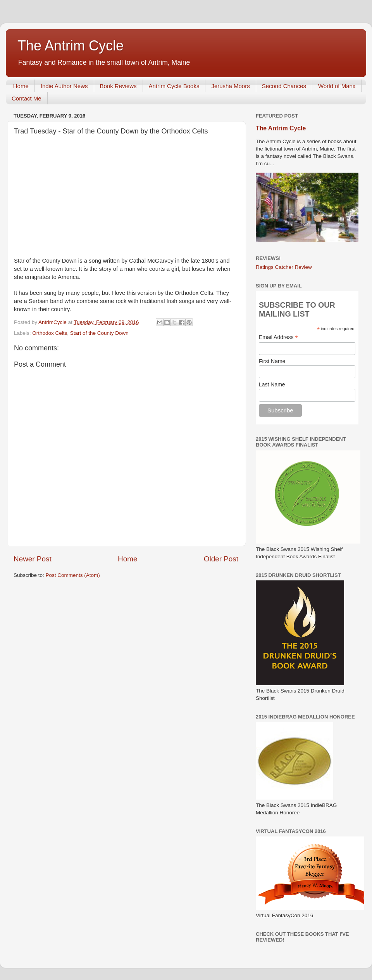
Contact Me (27, 98)
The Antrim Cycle (71, 46)
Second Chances (284, 86)
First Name (272, 361)
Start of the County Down (99, 333)
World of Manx (337, 86)
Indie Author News (64, 86)
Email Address (279, 337)
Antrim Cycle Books (174, 86)
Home (21, 86)
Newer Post (33, 559)
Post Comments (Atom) (73, 575)
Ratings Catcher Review (284, 267)
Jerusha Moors (230, 86)
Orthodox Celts (50, 333)
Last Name (272, 384)
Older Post (221, 559)
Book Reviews (118, 86)
